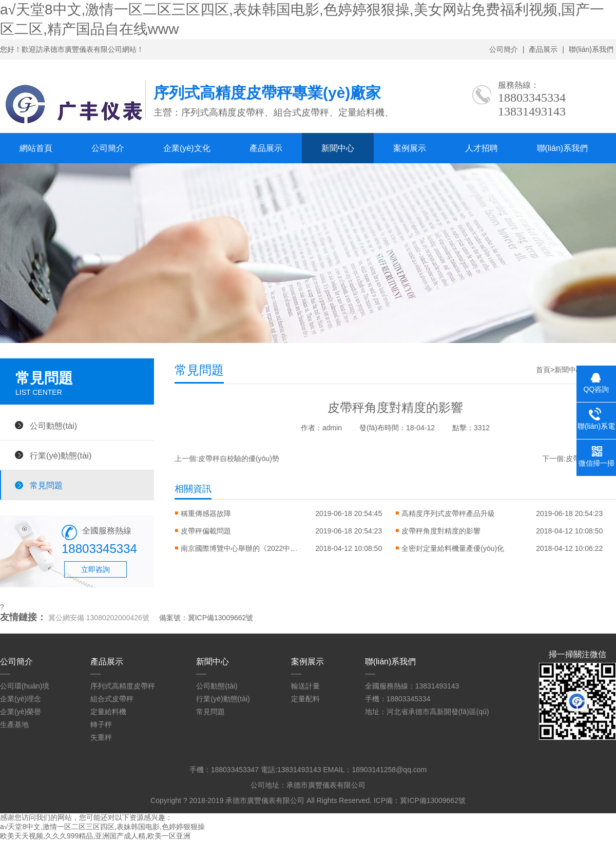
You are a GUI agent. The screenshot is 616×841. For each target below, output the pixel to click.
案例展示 (410, 148)
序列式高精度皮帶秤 (123, 686)
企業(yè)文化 (187, 148)
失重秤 (101, 737)
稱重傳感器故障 (206, 513)
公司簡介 (504, 49)
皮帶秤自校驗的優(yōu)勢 (239, 458)
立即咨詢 (95, 569)
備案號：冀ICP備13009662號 (206, 618)
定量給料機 (108, 712)
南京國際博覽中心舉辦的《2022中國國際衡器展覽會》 (242, 548)
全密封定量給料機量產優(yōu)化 (453, 548)
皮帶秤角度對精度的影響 (441, 531)
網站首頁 (36, 148)
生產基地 (14, 724)
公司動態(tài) (53, 426)
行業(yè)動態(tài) (61, 455)
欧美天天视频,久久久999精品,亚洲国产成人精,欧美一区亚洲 (95, 836)
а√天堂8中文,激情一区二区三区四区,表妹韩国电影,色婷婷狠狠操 (102, 827)
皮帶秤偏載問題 (206, 531)
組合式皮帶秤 (112, 699)
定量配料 (305, 699)
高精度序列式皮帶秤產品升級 (448, 513)
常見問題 (46, 485)
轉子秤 (101, 724)
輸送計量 (305, 686)
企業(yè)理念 (21, 699)
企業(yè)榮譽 (21, 712)
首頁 (543, 370)
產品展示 (543, 49)
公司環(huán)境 (25, 686)
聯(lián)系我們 (591, 49)
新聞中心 (338, 148)
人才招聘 (482, 148)
